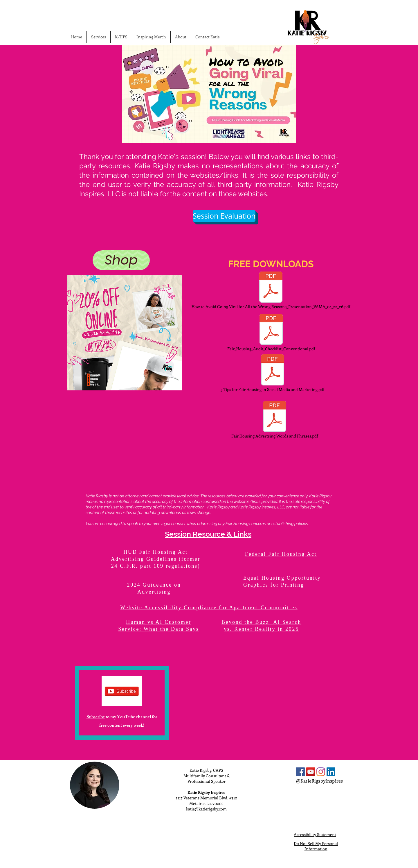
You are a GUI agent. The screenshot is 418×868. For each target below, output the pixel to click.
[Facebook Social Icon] (300, 772)
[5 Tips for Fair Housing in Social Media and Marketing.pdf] (273, 373)
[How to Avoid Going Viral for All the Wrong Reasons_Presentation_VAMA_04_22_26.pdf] (271, 290)
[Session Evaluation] (224, 216)
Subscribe (96, 718)
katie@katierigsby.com (206, 809)
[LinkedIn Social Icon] (331, 772)
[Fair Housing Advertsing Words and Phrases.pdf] (275, 420)
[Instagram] (321, 772)
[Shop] (121, 260)
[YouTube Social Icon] (311, 772)
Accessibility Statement (315, 834)
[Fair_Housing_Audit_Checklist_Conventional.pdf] (271, 333)
